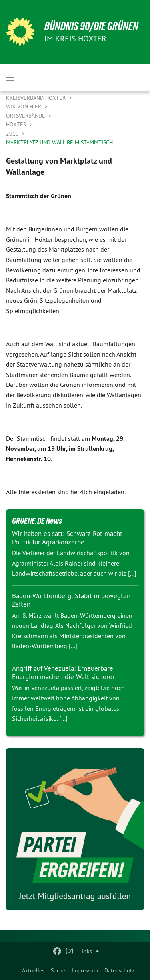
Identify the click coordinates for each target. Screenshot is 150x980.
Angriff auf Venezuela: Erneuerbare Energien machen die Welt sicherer (63, 673)
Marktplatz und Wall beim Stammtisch (59, 142)
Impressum (85, 970)
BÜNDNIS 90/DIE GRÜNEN (91, 26)
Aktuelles (33, 970)
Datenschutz (119, 970)
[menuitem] (33, 970)
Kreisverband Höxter (37, 98)
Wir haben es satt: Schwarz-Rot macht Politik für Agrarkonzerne (67, 538)
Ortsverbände (26, 116)
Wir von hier (24, 106)
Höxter (17, 124)
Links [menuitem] (86, 951)
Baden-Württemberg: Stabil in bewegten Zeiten (71, 600)
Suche (58, 970)
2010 (13, 134)
